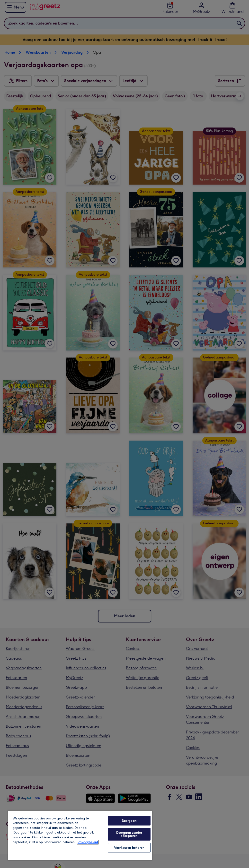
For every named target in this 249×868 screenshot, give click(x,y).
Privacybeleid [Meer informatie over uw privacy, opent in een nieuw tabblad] (88, 842)
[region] (80, 835)
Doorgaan (129, 821)
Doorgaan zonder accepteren (129, 834)
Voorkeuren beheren (129, 848)
